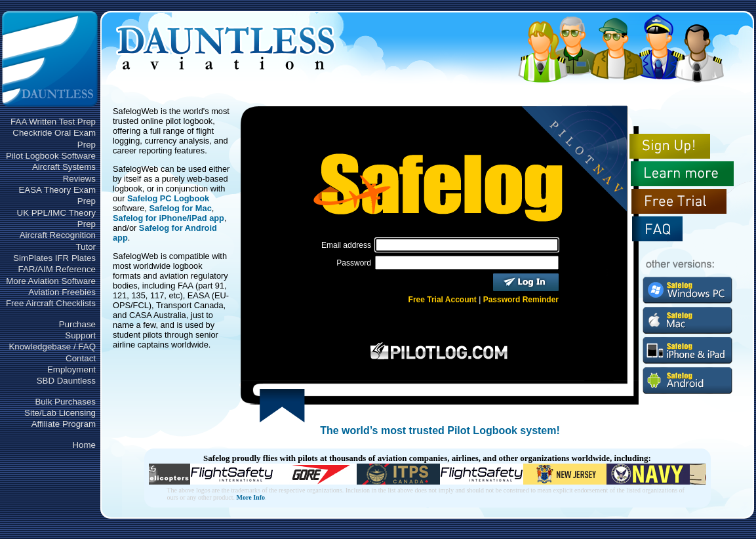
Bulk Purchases (65, 402)
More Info (251, 497)
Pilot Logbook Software (51, 156)
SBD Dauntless (66, 381)
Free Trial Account (443, 300)
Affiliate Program (64, 424)
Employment (71, 369)
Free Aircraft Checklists (51, 303)
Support (80, 335)
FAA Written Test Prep (53, 122)
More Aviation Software (51, 281)
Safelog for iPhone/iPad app (169, 218)
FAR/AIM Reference (57, 269)
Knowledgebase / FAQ (52, 347)
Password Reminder (521, 300)
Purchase (77, 324)
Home (84, 445)
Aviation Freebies (62, 292)
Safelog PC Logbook (168, 198)
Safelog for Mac (180, 208)
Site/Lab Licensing (60, 413)
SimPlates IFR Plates (54, 258)
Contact (81, 358)
